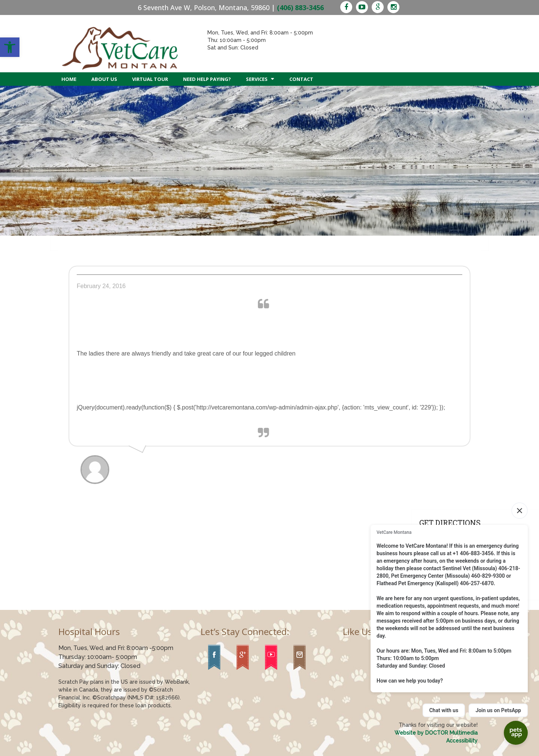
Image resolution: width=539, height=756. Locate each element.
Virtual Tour (150, 79)
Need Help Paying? (207, 79)
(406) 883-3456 (300, 7)
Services (257, 79)
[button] (10, 47)
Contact (301, 79)
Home (69, 79)
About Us (104, 79)
